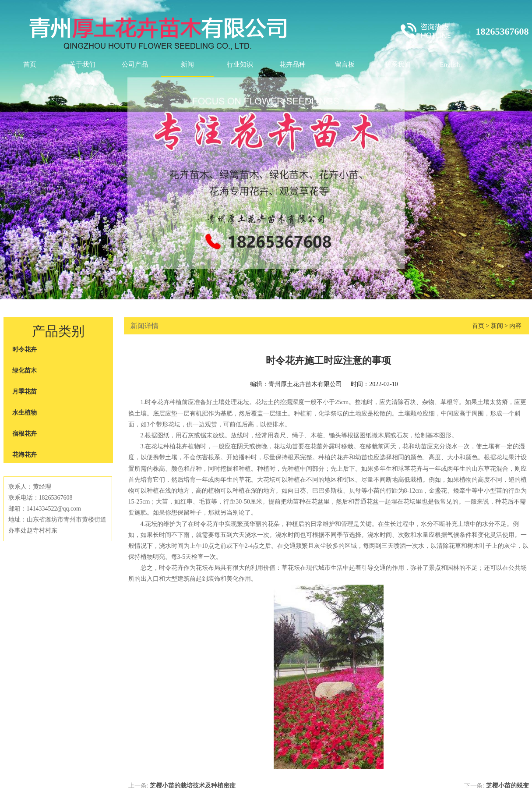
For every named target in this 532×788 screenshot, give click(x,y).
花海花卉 (25, 455)
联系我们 (398, 64)
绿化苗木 (25, 371)
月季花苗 (25, 392)
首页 (30, 64)
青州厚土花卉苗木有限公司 (305, 384)
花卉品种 (292, 64)
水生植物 (25, 413)
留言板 (345, 64)
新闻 (187, 64)
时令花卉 (25, 350)
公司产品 (135, 64)
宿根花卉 (25, 434)
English (450, 64)
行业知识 (240, 64)
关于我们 (82, 64)
